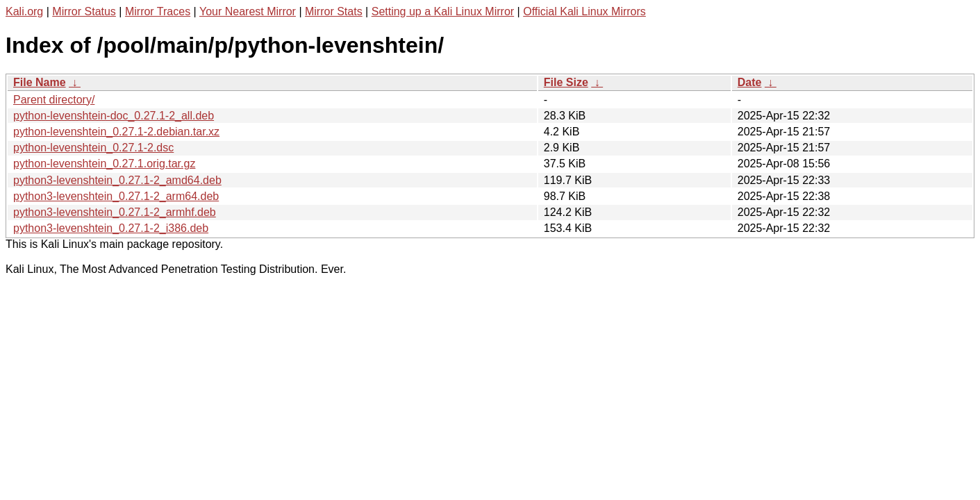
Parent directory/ (54, 100)
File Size (566, 82)
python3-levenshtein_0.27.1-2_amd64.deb (117, 180)
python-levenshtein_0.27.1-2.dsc (93, 148)
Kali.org (24, 11)
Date (750, 82)
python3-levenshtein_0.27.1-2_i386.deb (111, 228)
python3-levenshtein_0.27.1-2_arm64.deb (116, 196)
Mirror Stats (334, 11)
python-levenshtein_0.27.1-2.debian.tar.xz (116, 132)
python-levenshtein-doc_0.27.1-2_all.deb (114, 116)
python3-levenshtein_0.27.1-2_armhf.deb (115, 212)
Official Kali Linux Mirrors (584, 11)
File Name (40, 82)
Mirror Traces (158, 11)
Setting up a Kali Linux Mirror (443, 11)
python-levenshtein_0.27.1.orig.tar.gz (104, 164)
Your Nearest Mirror (248, 11)
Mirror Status (84, 11)
